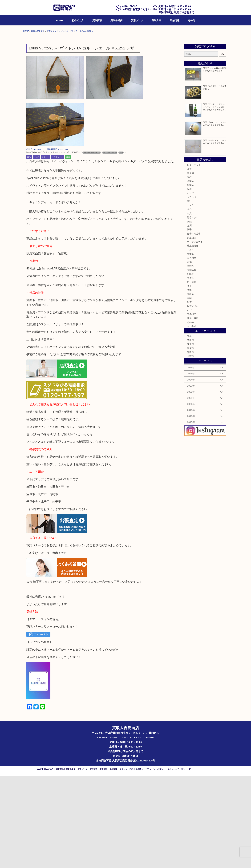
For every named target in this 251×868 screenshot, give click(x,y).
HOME (60, 20)
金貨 (189, 305)
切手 (189, 321)
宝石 (189, 269)
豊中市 (190, 432)
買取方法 (156, 20)
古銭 (189, 313)
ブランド (45, 249)
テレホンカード (195, 333)
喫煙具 (190, 358)
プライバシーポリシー (155, 861)
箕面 (68, 249)
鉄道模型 (192, 329)
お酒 (189, 317)
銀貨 (189, 394)
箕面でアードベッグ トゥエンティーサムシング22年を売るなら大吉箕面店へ (215, 199)
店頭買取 (93, 861)
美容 (189, 390)
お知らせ (192, 418)
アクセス (123, 861)
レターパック (194, 257)
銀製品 (190, 277)
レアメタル (193, 398)
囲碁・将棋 (193, 410)
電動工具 (192, 362)
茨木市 (190, 436)
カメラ (190, 297)
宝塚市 (190, 440)
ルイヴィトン (57, 249)
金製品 (190, 273)
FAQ (132, 861)
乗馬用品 (192, 406)
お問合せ (140, 861)
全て (29, 249)
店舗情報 (175, 20)
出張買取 (103, 861)
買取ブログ (137, 20)
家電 (189, 354)
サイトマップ (173, 861)
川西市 (190, 448)
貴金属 (190, 265)
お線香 (190, 366)
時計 (189, 293)
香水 (189, 382)
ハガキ (190, 341)
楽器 (189, 378)
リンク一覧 (186, 861)
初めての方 (78, 20)
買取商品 (97, 20)
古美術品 (192, 349)
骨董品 (190, 345)
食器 (189, 301)
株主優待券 (193, 337)
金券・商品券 (194, 325)
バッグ (36, 249)
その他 (192, 20)
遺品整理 (113, 861)
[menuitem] (60, 20)
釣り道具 (192, 374)
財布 (189, 281)
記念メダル (193, 309)
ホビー (190, 402)
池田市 (190, 444)
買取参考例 (116, 20)
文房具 (190, 370)
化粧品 (190, 386)
